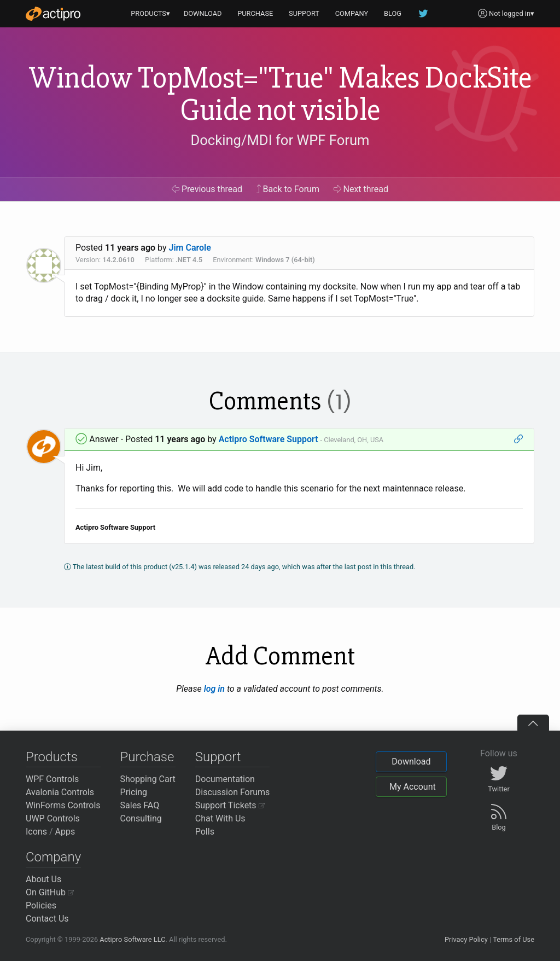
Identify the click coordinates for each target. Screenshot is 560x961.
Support (218, 757)
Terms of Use (514, 939)
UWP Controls (53, 818)
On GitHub (50, 892)
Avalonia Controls (60, 792)
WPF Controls (52, 779)
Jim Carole (190, 248)
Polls (205, 832)
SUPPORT (304, 13)
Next (361, 189)
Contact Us (47, 919)
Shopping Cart (148, 779)
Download (411, 762)
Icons (36, 832)
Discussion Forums (233, 792)
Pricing (134, 792)
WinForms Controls (63, 805)
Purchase (147, 757)
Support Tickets (230, 805)
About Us (43, 879)
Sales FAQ (140, 805)
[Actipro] (53, 14)
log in (214, 689)
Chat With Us (220, 818)
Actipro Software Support (269, 439)
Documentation (225, 779)
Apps (65, 832)
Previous (207, 189)
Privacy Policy (466, 939)
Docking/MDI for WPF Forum (280, 140)
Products (52, 757)
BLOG (393, 13)
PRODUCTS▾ (150, 13)
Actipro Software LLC (132, 939)
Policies (41, 905)
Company (53, 857)
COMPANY (352, 13)
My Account (413, 787)
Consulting (141, 818)
